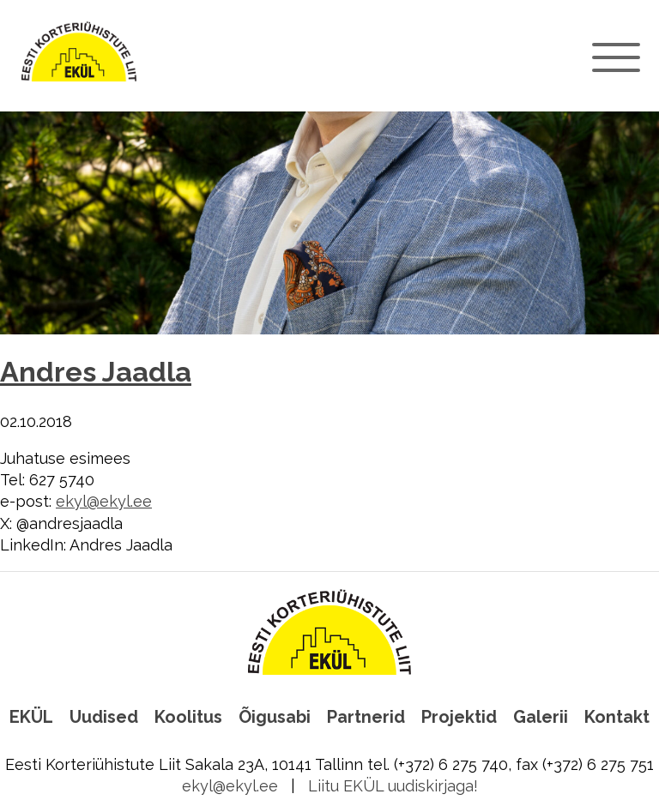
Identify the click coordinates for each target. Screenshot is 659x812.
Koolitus (188, 717)
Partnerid (366, 717)
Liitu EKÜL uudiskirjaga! (393, 786)
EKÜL (31, 717)
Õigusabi (275, 717)
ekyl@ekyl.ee (104, 501)
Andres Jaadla (96, 372)
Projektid (459, 717)
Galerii (541, 717)
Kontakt (617, 717)
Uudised (104, 717)
